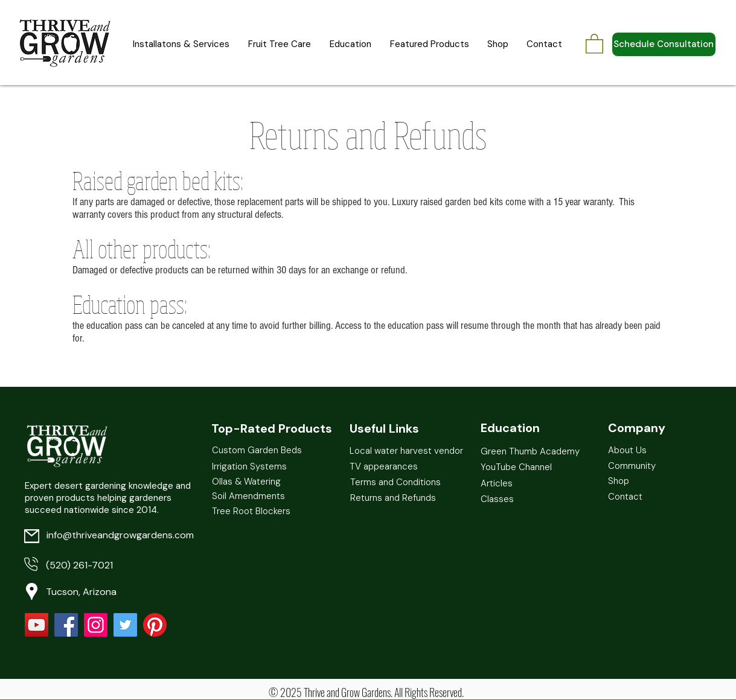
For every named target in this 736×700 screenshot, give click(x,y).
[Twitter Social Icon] (125, 625)
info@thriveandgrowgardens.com (120, 535)
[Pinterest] (155, 625)
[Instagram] (96, 625)
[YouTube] (37, 625)
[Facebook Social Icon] (66, 625)
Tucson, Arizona (81, 592)
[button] (594, 43)
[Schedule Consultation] (664, 44)
